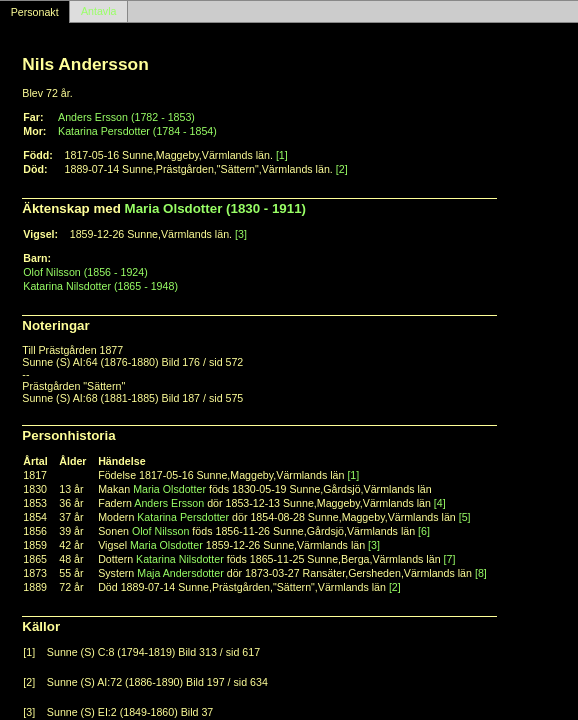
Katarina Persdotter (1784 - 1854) (137, 131)
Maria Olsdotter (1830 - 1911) (216, 208)
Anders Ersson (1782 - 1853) (126, 117)
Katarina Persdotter (183, 517)
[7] (450, 559)
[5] (465, 517)
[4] (440, 503)
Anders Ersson (169, 503)
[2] (342, 169)
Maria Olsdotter (169, 489)
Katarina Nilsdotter (180, 559)
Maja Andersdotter (180, 573)
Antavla (99, 12)
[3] (241, 234)
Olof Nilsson (160, 531)
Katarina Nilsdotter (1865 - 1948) (100, 286)
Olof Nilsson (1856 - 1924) (85, 272)
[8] (481, 573)
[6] (424, 531)
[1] (282, 155)
